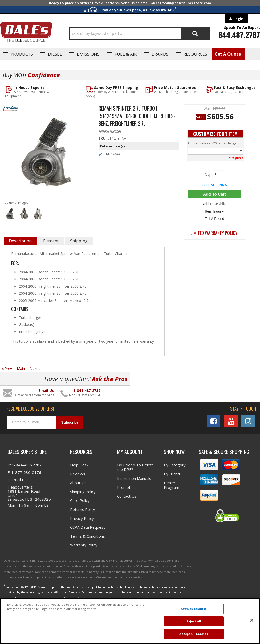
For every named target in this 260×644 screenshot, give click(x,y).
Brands (160, 54)
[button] (140, 33)
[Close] (252, 620)
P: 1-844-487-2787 (25, 465)
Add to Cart (215, 194)
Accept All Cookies (194, 634)
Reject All (194, 621)
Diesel (55, 54)
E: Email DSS (18, 480)
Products (22, 54)
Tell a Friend (215, 219)
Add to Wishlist (214, 204)
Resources (195, 54)
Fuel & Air (126, 54)
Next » (35, 368)
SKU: (103, 138)
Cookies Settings (194, 609)
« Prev (7, 368)
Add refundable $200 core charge (212, 143)
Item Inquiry (214, 211)
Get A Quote (228, 54)
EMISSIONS (88, 54)
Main (21, 368)
